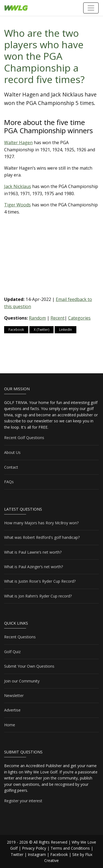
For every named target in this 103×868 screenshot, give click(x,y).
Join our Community (22, 681)
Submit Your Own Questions (29, 666)
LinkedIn (66, 330)
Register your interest (23, 801)
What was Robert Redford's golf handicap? (42, 537)
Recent (58, 318)
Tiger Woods (17, 205)
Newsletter (14, 695)
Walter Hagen (18, 143)
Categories (79, 318)
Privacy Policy (34, 848)
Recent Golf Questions (24, 438)
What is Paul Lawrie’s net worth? (33, 552)
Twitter (17, 854)
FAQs (9, 482)
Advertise (12, 710)
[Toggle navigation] (91, 8)
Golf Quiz (12, 652)
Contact (11, 467)
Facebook (16, 330)
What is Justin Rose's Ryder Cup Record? (40, 581)
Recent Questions (20, 637)
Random (37, 318)
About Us (12, 452)
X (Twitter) (41, 330)
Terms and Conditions (70, 848)
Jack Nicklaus (18, 186)
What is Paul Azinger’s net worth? (34, 567)
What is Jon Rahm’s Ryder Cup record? (38, 596)
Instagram (37, 854)
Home (10, 725)
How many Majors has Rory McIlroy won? (41, 523)
